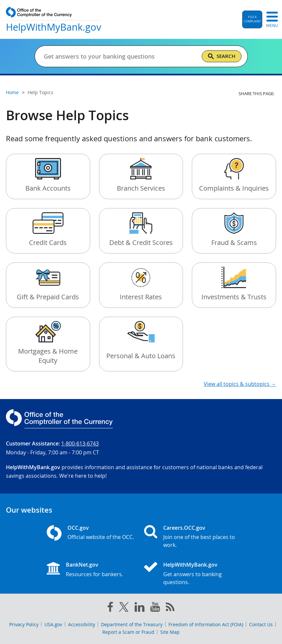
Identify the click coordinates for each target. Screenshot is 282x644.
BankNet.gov (82, 565)
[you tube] (155, 608)
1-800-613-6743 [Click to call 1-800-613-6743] (80, 443)
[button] (252, 19)
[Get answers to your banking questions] (120, 56)
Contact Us (261, 624)
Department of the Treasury (132, 624)
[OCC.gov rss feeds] (170, 608)
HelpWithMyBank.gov (190, 565)
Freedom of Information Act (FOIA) (206, 624)
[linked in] (140, 608)
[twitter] (124, 608)
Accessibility (82, 624)
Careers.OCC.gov (184, 528)
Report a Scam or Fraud (128, 632)
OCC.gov (78, 528)
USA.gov (53, 624)
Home (12, 92)
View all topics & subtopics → (240, 384)
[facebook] (110, 608)
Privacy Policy (24, 624)
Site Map (170, 632)
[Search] (222, 56)
